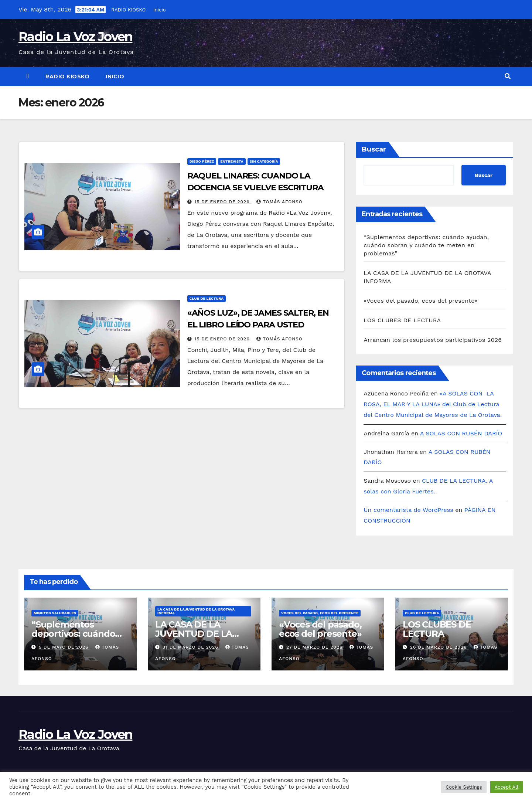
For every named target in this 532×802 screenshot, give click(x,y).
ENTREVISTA (232, 161)
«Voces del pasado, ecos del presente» (420, 301)
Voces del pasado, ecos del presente (320, 613)
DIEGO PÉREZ (202, 161)
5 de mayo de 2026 (64, 647)
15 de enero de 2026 (223, 202)
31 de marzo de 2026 (191, 647)
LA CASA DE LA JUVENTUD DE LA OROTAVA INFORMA (199, 634)
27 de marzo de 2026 (315, 647)
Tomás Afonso (279, 202)
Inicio (159, 10)
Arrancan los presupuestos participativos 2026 (433, 340)
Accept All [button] (507, 787)
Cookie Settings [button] (464, 787)
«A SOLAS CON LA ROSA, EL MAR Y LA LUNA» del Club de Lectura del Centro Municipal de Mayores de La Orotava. (433, 404)
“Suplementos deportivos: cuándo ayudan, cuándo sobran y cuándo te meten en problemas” (426, 245)
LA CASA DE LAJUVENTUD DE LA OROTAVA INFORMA (196, 611)
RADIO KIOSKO (128, 10)
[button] (508, 76)
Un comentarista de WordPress (408, 510)
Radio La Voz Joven (75, 37)
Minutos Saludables (55, 613)
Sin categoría (264, 161)
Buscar (374, 149)
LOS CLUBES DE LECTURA (402, 320)
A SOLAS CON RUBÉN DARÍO (461, 433)
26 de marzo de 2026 (439, 647)
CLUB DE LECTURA (207, 298)
